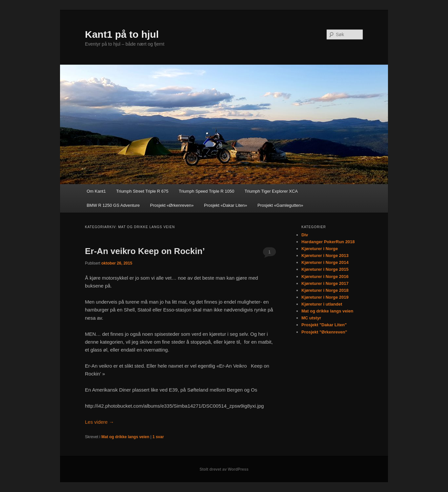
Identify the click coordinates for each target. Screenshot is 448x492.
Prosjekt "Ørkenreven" (324, 332)
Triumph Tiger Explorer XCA (271, 191)
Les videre (99, 422)
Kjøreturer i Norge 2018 (325, 290)
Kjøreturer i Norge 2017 (325, 283)
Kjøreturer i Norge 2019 (325, 297)
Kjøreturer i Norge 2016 (325, 277)
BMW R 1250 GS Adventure (113, 205)
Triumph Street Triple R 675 (142, 191)
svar (158, 437)
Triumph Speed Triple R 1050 (206, 191)
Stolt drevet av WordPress (224, 469)
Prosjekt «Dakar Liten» (226, 205)
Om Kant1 (96, 191)
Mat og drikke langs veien (125, 437)
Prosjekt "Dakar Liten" (324, 325)
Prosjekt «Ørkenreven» (172, 205)
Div (305, 235)
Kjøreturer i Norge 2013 (325, 256)
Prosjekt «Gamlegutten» (280, 205)
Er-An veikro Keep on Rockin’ (145, 251)
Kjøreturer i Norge (320, 249)
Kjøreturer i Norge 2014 (325, 262)
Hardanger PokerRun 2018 (328, 242)
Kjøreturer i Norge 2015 (325, 269)
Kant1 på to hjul (122, 34)
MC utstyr (311, 318)
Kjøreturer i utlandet (322, 304)
